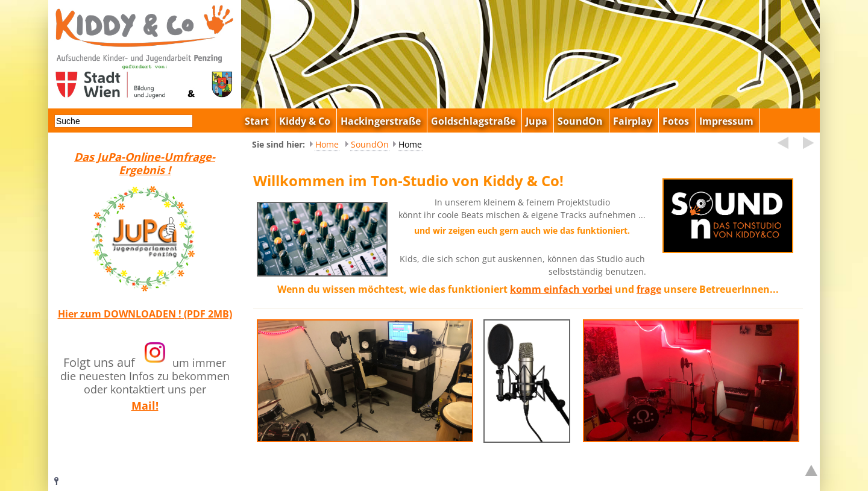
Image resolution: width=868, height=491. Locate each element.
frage (649, 289)
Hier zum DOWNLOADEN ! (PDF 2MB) (145, 314)
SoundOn (370, 144)
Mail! (145, 405)
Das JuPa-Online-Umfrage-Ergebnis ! (145, 163)
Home (327, 144)
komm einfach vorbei (561, 289)
